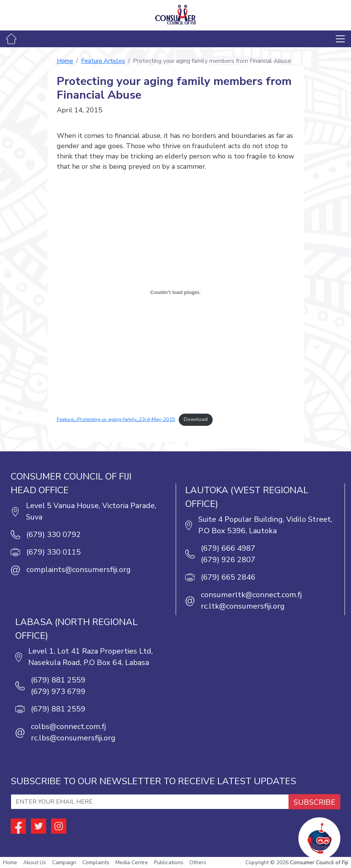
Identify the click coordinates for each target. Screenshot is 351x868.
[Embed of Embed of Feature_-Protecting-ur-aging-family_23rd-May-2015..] (176, 292)
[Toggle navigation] (340, 39)
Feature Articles (103, 61)
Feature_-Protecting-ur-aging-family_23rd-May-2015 (116, 419)
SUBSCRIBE (314, 802)
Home (65, 61)
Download (196, 419)
